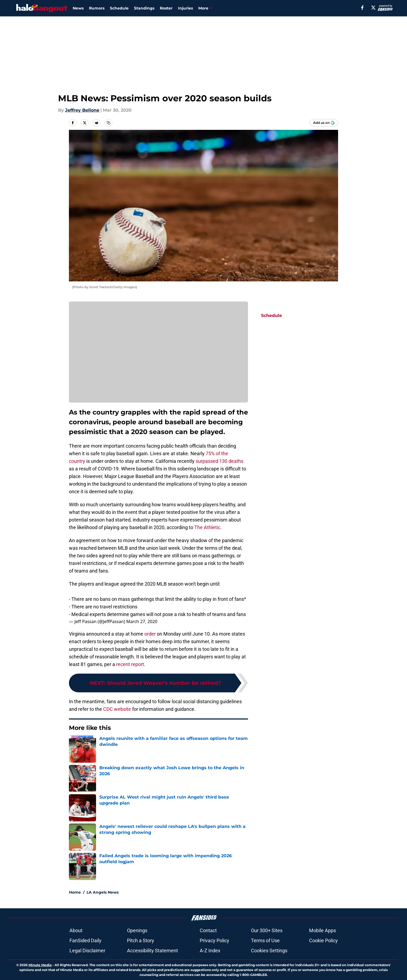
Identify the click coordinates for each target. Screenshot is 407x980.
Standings (144, 8)
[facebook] (362, 8)
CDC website (117, 709)
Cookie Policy (323, 940)
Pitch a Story (141, 940)
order (150, 634)
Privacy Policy (214, 940)
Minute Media (40, 965)
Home (75, 892)
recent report (130, 664)
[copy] (109, 123)
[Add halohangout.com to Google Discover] (324, 123)
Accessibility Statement (152, 951)
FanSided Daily (85, 940)
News (78, 8)
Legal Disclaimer (87, 951)
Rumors (97, 8)
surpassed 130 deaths (220, 461)
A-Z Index (210, 951)
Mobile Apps (322, 930)
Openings (137, 930)
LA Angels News (103, 892)
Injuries (185, 8)
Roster (166, 8)
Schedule (119, 8)
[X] (373, 8)
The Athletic (207, 527)
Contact (208, 930)
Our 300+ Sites (267, 930)
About (76, 930)
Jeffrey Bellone (82, 110)
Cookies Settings (269, 951)
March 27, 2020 (142, 621)
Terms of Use (265, 940)
